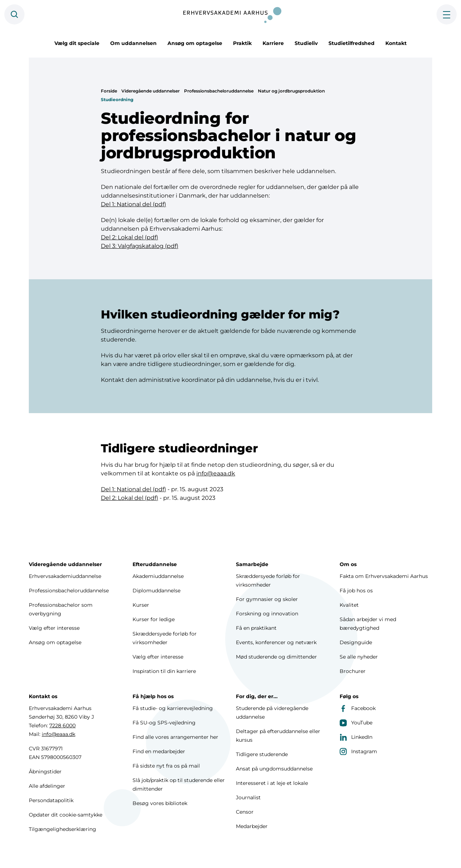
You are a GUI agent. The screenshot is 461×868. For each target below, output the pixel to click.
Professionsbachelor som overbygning (61, 609)
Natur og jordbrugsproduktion (291, 91)
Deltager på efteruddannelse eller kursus (278, 736)
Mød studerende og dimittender (276, 657)
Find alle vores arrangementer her (175, 737)
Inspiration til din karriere (164, 671)
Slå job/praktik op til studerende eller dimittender (179, 785)
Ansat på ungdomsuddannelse (274, 769)
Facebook (358, 708)
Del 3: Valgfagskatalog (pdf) (140, 246)
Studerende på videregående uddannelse (272, 713)
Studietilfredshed (352, 43)
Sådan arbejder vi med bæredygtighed (368, 624)
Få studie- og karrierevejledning (173, 708)
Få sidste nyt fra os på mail (166, 766)
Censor (245, 812)
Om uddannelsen (133, 43)
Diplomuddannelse (156, 591)
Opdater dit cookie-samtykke (66, 815)
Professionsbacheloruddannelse (219, 91)
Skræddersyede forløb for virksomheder (165, 638)
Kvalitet (349, 605)
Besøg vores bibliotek (160, 803)
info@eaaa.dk (216, 474)
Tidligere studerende (262, 754)
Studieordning (117, 100)
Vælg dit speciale (77, 43)
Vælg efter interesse (54, 628)
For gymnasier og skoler (267, 599)
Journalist (248, 797)
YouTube (356, 723)
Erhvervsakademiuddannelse (65, 576)
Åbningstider (45, 772)
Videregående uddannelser (151, 91)
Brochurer (353, 671)
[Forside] (230, 14)
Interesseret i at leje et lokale (272, 783)
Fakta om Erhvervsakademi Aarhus (384, 576)
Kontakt (396, 43)
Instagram (358, 751)
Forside (109, 91)
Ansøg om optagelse (195, 43)
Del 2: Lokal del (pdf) (129, 237)
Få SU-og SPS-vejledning (164, 723)
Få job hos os (356, 591)
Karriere (273, 43)
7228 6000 (62, 725)
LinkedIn (356, 737)
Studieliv (306, 43)
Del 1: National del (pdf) (133, 204)
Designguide (356, 642)
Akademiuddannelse (158, 576)
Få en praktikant (256, 628)
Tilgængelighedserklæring (62, 829)
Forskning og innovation (267, 614)
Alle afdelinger (47, 786)
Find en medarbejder (159, 751)
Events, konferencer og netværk (276, 642)
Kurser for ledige (154, 619)
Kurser (141, 605)
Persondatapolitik (51, 800)
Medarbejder (252, 826)
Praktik (242, 43)
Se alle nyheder (359, 657)
